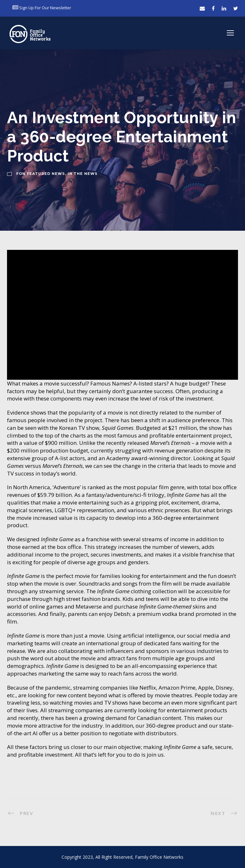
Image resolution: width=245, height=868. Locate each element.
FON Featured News (41, 174)
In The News (83, 174)
